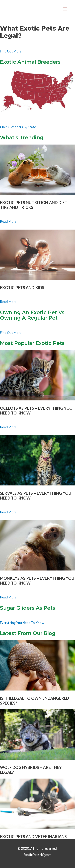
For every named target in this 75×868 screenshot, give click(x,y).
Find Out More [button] (11, 51)
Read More (8, 221)
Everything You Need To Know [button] (22, 623)
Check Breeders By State (18, 127)
